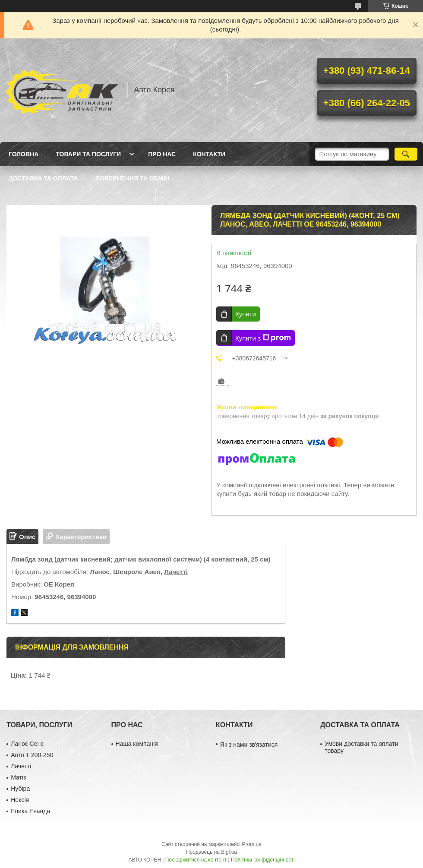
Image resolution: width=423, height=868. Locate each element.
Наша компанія (137, 744)
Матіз (18, 777)
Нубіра (20, 789)
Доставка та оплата (43, 178)
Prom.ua (252, 844)
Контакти (209, 154)
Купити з (263, 338)
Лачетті (176, 572)
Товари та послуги (88, 154)
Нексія (20, 800)
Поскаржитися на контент (196, 860)
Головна (24, 154)
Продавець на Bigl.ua (211, 852)
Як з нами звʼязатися (249, 745)
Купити (246, 314)
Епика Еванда (30, 811)
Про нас (162, 154)
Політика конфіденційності (263, 860)
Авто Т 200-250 (32, 755)
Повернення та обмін (133, 178)
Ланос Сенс (27, 744)
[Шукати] (406, 154)
